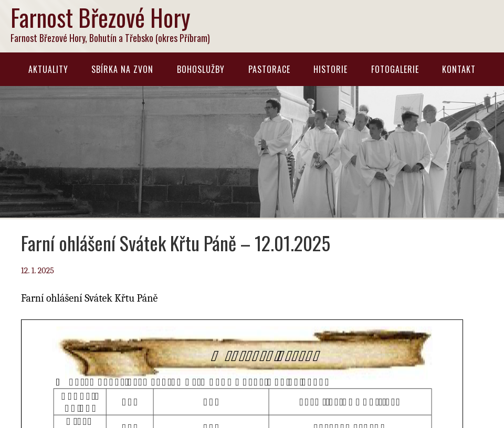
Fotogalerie (395, 69)
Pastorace (269, 69)
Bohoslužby (201, 69)
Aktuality (48, 69)
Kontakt (459, 69)
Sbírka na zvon (122, 69)
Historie (330, 69)
